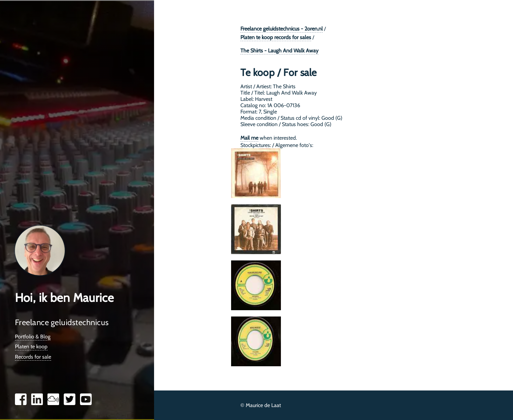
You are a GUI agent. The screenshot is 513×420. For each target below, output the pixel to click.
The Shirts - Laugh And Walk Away (279, 51)
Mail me (249, 138)
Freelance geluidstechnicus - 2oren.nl (282, 29)
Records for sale (33, 357)
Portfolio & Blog (33, 337)
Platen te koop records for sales (276, 37)
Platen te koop (31, 347)
